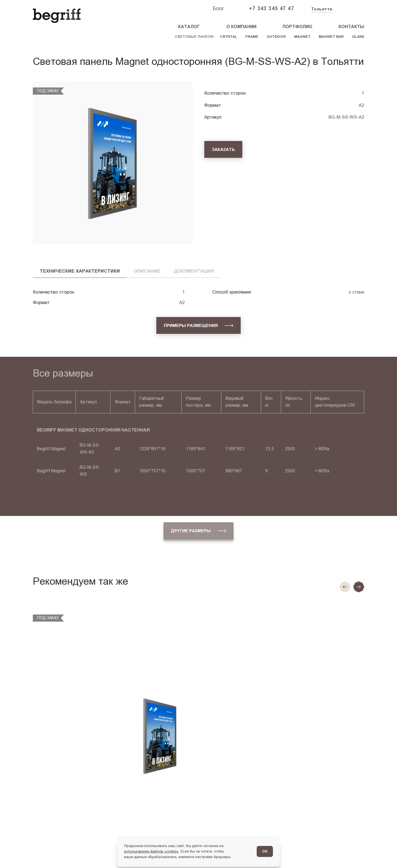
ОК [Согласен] (265, 851)
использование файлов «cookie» (151, 851)
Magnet (302, 37)
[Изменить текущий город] (321, 10)
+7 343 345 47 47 (272, 9)
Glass (358, 37)
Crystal (229, 37)
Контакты (351, 27)
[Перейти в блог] (382, 853)
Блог (218, 8)
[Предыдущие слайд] (345, 587)
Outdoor (276, 37)
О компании (241, 27)
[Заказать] (223, 149)
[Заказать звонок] (352, 9)
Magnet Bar (331, 37)
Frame (252, 37)
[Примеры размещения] (199, 325)
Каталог (189, 27)
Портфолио (297, 27)
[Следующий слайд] (359, 587)
